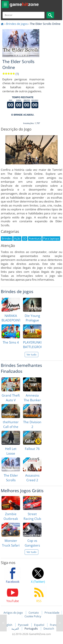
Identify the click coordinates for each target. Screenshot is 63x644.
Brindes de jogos (17, 24)
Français (55, 625)
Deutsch (49, 629)
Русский (24, 625)
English (8, 625)
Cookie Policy (33, 616)
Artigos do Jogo (13, 613)
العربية (15, 629)
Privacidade (52, 613)
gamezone (24, 4)
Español (39, 625)
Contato (34, 613)
